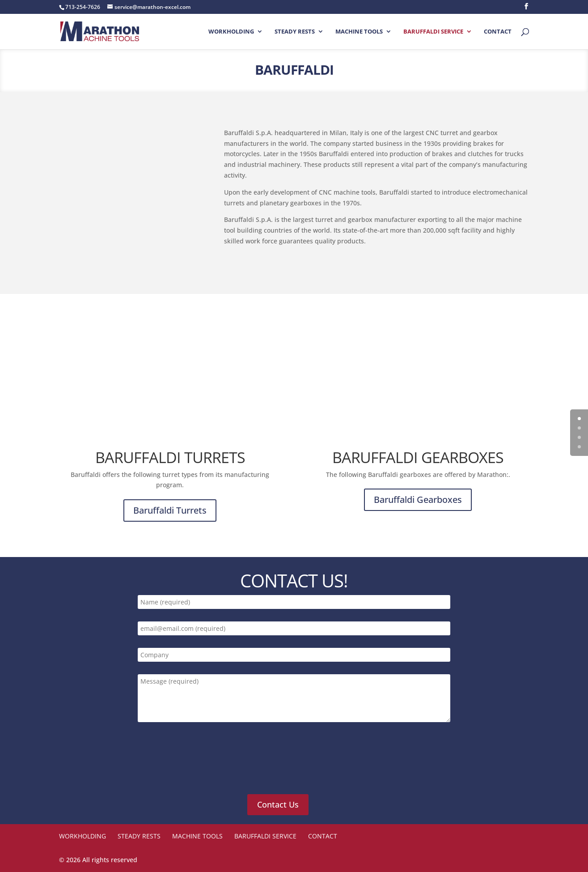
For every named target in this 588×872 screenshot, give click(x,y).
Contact (498, 32)
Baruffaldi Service (433, 32)
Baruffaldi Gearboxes (418, 500)
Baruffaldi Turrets (170, 510)
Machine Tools (359, 32)
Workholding (231, 32)
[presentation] (205, 763)
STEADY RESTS (295, 32)
